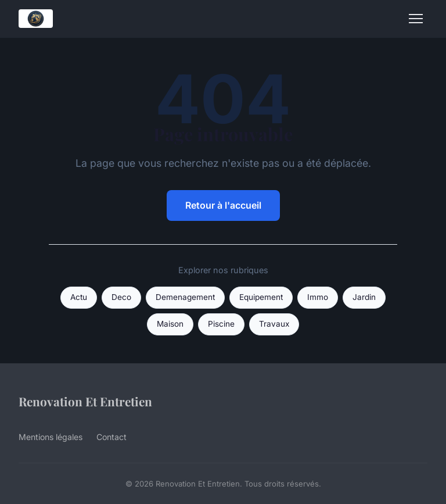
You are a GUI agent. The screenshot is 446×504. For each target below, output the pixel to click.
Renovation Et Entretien (85, 401)
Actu (79, 297)
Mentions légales (51, 437)
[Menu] (416, 19)
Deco (121, 297)
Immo (318, 297)
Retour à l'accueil (223, 205)
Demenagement (185, 297)
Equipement (261, 297)
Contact (111, 437)
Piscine (221, 324)
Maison (170, 324)
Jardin (364, 297)
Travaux (274, 324)
